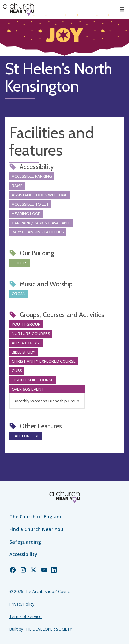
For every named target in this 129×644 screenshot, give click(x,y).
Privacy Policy (22, 604)
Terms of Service (25, 617)
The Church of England (36, 516)
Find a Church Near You (36, 529)
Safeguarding (25, 542)
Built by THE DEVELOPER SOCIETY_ (42, 629)
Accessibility (23, 554)
